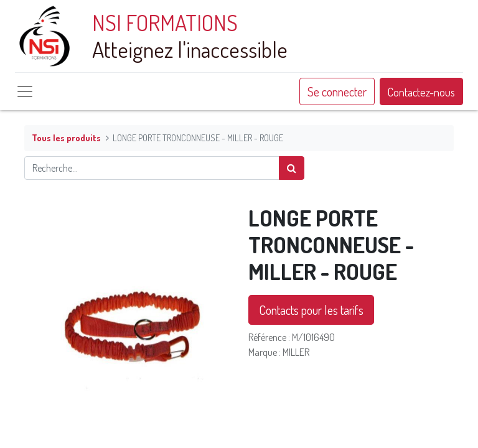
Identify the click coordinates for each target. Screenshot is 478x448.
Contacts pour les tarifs (311, 310)
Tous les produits (66, 138)
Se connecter (337, 91)
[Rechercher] (292, 168)
